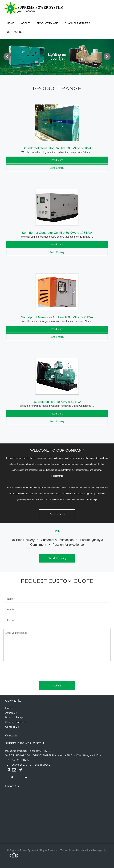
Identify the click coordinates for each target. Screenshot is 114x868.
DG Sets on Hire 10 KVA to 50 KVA (57, 402)
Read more (57, 514)
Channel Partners (77, 23)
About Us (11, 713)
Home (11, 23)
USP (57, 531)
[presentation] (30, 671)
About (25, 23)
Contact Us (15, 32)
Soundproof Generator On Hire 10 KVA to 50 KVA (57, 148)
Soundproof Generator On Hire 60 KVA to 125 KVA (57, 233)
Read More (57, 160)
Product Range (47, 23)
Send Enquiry (57, 168)
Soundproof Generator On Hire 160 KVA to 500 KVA (57, 317)
